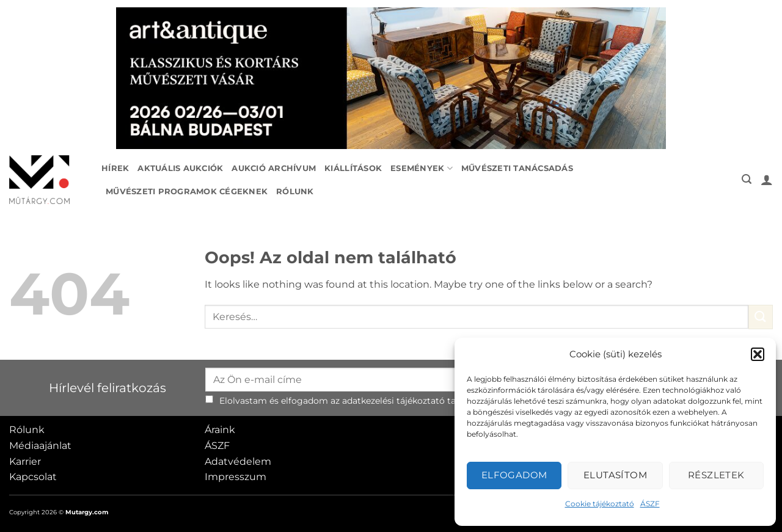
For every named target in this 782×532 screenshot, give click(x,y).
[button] (758, 354)
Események (422, 168)
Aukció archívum (274, 168)
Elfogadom (514, 475)
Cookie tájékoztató (600, 504)
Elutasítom (616, 475)
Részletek (716, 475)
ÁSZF (650, 504)
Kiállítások (353, 168)
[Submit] (761, 317)
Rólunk (295, 191)
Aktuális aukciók (180, 168)
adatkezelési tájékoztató (393, 401)
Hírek (115, 168)
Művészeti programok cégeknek (187, 191)
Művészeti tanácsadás (517, 168)
